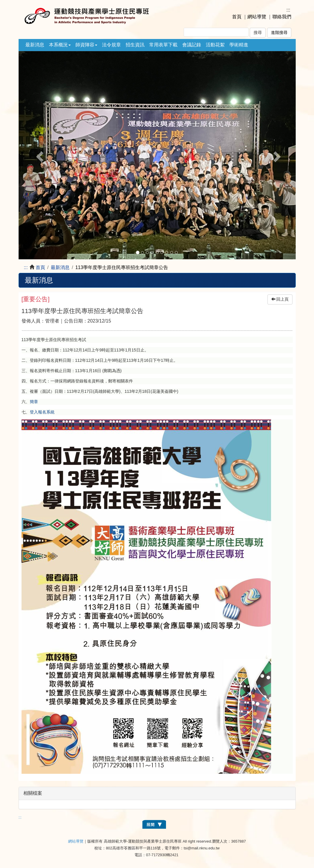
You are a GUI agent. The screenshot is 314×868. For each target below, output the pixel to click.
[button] (39, 155)
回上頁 (280, 299)
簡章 (34, 402)
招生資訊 (135, 45)
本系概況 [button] (60, 45)
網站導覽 (257, 17)
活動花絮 (215, 45)
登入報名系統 (42, 412)
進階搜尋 (279, 33)
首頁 (237, 17)
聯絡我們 (282, 17)
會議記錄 (192, 45)
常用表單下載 (163, 45)
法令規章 (111, 45)
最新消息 (35, 45)
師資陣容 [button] (86, 45)
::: (288, 10)
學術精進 (239, 45)
